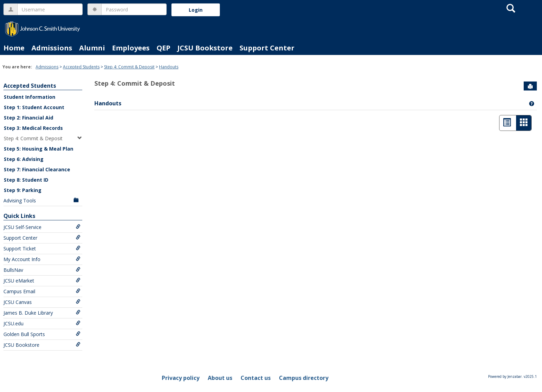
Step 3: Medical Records (33, 128)
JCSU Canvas (42, 302)
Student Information (30, 97)
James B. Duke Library (42, 313)
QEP (163, 48)
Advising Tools (42, 200)
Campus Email (42, 291)
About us (220, 378)
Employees (131, 48)
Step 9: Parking (23, 190)
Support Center (267, 48)
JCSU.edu (42, 323)
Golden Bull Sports (42, 334)
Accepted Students (81, 67)
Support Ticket (42, 248)
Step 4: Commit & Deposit (129, 67)
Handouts (169, 67)
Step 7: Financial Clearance (37, 169)
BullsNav (42, 270)
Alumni (92, 48)
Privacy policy (181, 378)
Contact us (256, 378)
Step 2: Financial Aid (29, 118)
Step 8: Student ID (26, 180)
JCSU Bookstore (205, 48)
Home (14, 48)
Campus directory (304, 378)
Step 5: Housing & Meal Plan (39, 149)
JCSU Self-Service (42, 227)
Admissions (52, 48)
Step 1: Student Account (34, 107)
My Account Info (42, 259)
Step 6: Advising (24, 159)
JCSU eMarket (42, 281)
